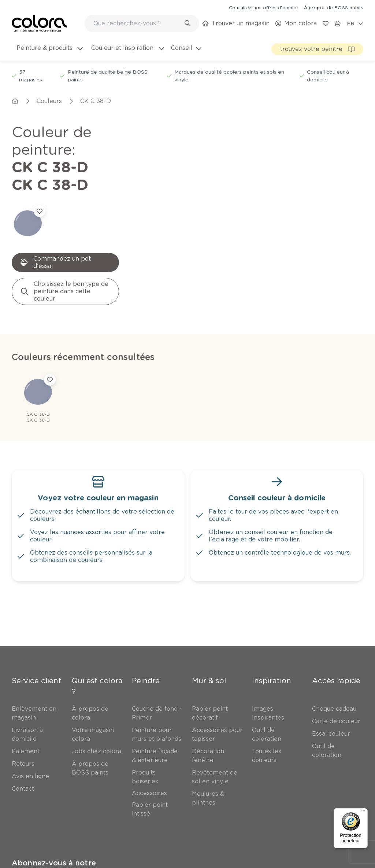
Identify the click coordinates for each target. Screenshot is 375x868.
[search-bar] (137, 23)
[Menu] (363, 813)
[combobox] (142, 23)
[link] (263, 7)
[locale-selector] (355, 23)
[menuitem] (49, 52)
